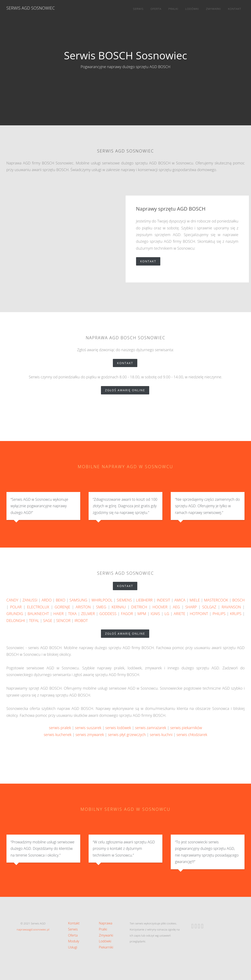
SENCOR (63, 620)
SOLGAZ (209, 607)
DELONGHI (16, 620)
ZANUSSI (30, 600)
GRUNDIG (15, 614)
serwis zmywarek (90, 735)
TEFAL (34, 620)
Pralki (173, 9)
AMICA (180, 600)
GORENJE (62, 607)
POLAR (16, 607)
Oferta (156, 9)
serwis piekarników (186, 728)
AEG (176, 607)
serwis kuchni (161, 735)
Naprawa (106, 923)
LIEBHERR (144, 600)
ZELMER (88, 614)
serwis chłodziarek (192, 735)
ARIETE (179, 614)
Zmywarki (213, 9)
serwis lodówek (118, 728)
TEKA (72, 614)
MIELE (195, 600)
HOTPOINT (199, 614)
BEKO (61, 600)
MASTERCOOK (216, 600)
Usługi (73, 947)
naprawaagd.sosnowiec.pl (33, 929)
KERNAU (119, 607)
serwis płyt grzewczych (127, 735)
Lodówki (192, 9)
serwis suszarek (88, 728)
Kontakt (235, 9)
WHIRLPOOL (102, 600)
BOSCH (239, 600)
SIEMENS (124, 600)
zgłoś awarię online (127, 390)
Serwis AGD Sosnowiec (31, 8)
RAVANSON (231, 607)
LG (167, 614)
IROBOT (81, 620)
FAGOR (127, 614)
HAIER (58, 614)
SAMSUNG (78, 600)
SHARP (191, 607)
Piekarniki (106, 947)
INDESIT (163, 600)
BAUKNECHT (38, 614)
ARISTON (83, 607)
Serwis (138, 9)
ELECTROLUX (38, 607)
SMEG (101, 607)
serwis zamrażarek (151, 728)
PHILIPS (219, 614)
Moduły (74, 941)
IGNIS (155, 614)
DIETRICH (139, 607)
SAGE (48, 620)
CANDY (12, 600)
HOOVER (160, 607)
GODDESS (108, 614)
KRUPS (236, 614)
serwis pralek (60, 728)
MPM (142, 614)
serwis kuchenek (58, 735)
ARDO (47, 600)
